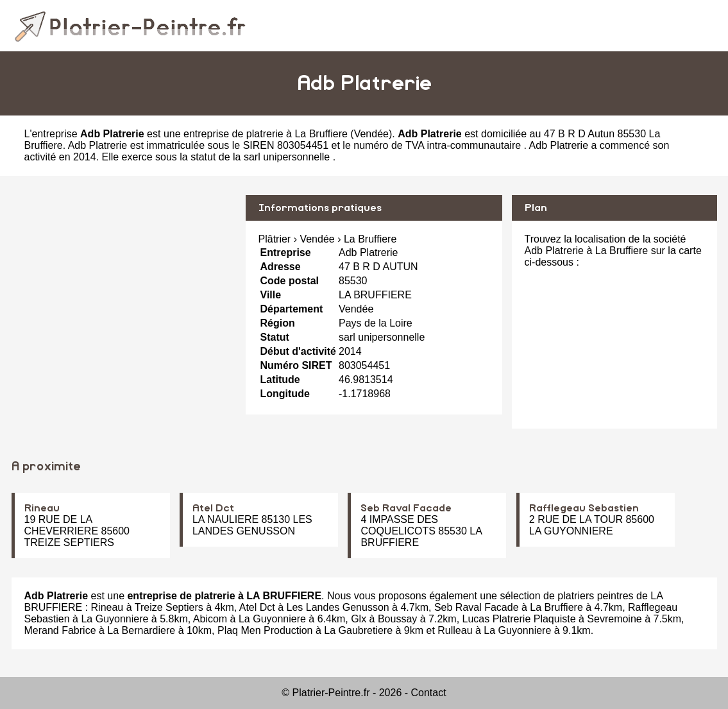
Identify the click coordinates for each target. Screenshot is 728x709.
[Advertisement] (124, 285)
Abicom (210, 619)
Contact (429, 693)
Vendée (371, 134)
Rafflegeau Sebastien (584, 508)
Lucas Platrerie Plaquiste (519, 619)
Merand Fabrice (60, 630)
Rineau (42, 508)
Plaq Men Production (265, 630)
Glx (359, 619)
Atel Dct (213, 508)
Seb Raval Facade (406, 508)
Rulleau (455, 630)
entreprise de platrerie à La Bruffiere (266, 134)
